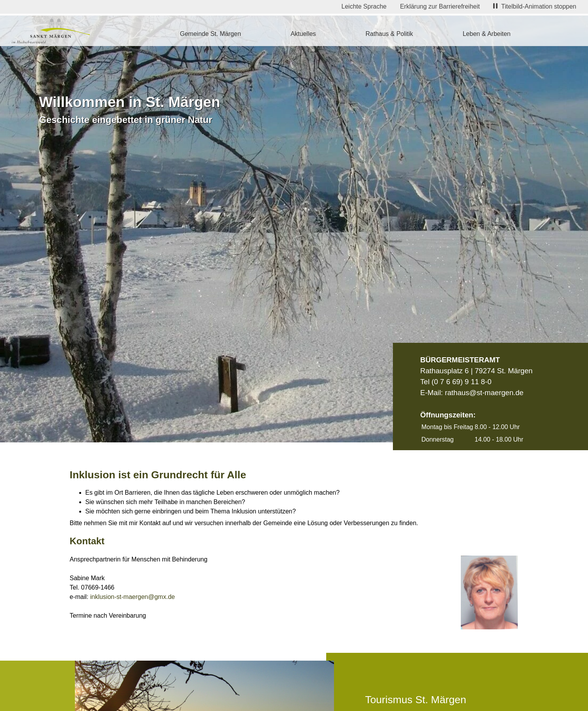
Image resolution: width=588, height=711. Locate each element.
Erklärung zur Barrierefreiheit (440, 6)
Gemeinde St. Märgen (211, 34)
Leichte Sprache (364, 6)
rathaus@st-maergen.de (484, 393)
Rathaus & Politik (389, 34)
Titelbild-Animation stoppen (535, 6)
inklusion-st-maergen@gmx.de (132, 597)
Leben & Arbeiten (487, 34)
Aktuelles (303, 34)
